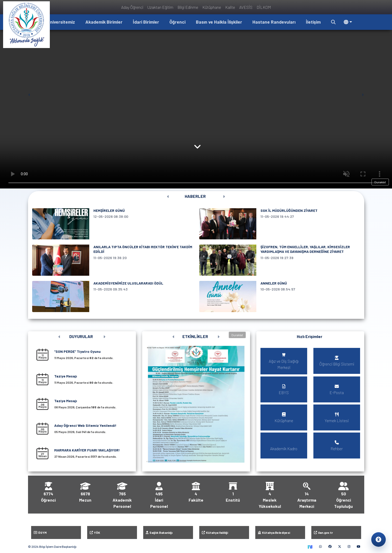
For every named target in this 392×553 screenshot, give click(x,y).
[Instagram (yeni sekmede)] (349, 547)
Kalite (230, 7)
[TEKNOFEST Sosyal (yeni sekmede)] (310, 547)
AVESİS (246, 7)
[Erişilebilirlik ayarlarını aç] (379, 539)
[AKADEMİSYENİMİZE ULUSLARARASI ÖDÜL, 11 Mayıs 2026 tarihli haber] (113, 296)
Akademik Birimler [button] (104, 22)
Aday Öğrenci (132, 7)
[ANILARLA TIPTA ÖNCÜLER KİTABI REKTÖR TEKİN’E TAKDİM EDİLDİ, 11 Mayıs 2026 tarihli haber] (113, 260)
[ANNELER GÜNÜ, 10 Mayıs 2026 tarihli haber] (280, 296)
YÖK (95, 532)
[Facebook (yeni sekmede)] (330, 547)
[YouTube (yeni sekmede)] (359, 547)
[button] (333, 22)
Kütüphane (212, 7)
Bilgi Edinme (188, 7)
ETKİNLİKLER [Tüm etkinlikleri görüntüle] (195, 336)
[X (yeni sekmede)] (340, 547)
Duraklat (380, 182)
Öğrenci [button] (177, 22)
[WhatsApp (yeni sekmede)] (321, 547)
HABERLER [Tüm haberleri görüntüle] (195, 196)
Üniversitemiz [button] (61, 22)
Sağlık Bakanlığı (159, 532)
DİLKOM (264, 7)
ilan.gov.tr (323, 532)
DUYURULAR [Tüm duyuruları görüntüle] (81, 336)
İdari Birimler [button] (146, 22)
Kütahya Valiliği (215, 532)
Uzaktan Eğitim (160, 7)
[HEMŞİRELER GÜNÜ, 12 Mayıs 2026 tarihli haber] (113, 224)
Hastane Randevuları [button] (274, 22)
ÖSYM (40, 532)
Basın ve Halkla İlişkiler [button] (219, 22)
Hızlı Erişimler (310, 336)
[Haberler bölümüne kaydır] (197, 149)
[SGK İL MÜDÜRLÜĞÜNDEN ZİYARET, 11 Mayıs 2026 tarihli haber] (280, 224)
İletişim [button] (313, 22)
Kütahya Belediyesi (274, 532)
